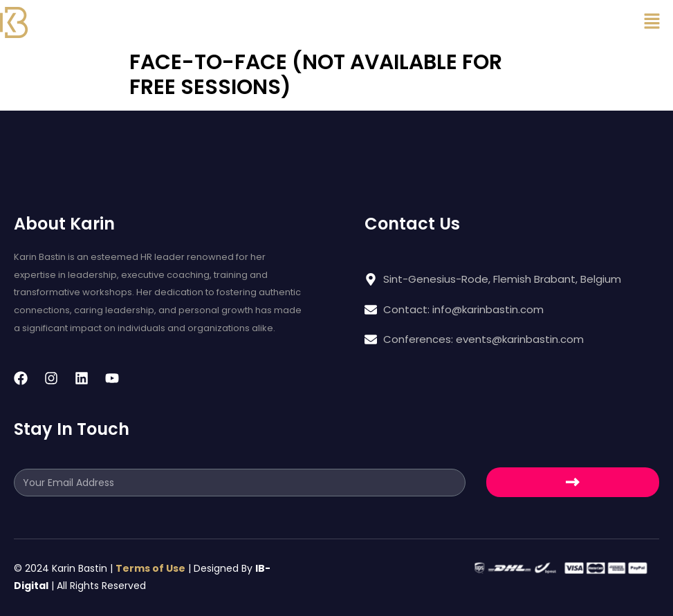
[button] (652, 22)
